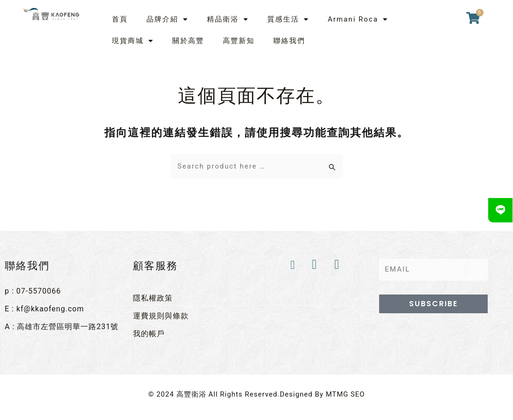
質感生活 (288, 19)
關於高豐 (188, 41)
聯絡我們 (289, 41)
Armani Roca (358, 19)
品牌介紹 (167, 19)
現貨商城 (133, 41)
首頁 (120, 19)
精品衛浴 (228, 19)
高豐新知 (239, 41)
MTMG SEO (345, 394)
